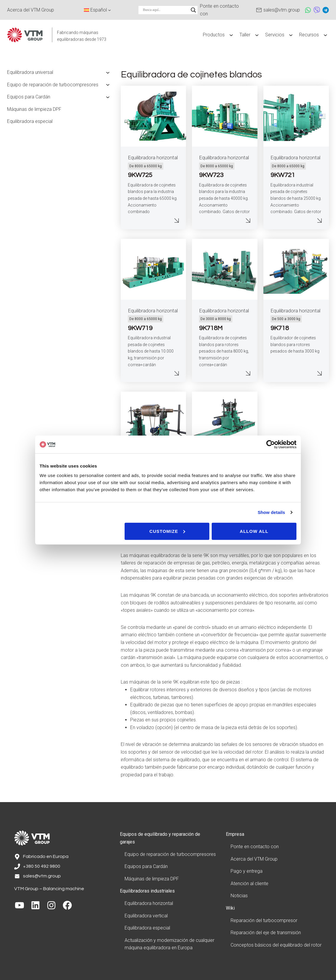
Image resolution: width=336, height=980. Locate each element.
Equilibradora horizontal (153, 158)
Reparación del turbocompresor (264, 920)
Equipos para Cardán (29, 97)
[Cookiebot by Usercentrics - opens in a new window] (271, 444)
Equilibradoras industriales (147, 891)
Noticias (239, 896)
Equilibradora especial (30, 121)
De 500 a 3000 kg (286, 319)
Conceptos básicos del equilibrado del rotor (276, 945)
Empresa (235, 834)
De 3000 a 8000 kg (216, 319)
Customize (167, 531)
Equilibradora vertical (146, 916)
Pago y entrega (247, 871)
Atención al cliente (249, 884)
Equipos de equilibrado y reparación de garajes (160, 838)
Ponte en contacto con (255, 847)
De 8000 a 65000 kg (146, 166)
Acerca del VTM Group (254, 859)
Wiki (230, 908)
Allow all (254, 531)
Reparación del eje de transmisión (266, 933)
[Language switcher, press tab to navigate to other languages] (97, 10)
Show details (271, 512)
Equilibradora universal (30, 72)
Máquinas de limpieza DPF (34, 109)
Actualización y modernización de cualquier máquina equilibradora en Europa (169, 944)
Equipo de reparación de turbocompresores (53, 85)
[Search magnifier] (193, 10)
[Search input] (165, 10)
